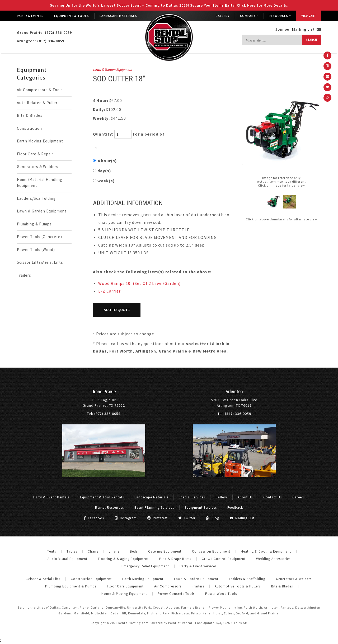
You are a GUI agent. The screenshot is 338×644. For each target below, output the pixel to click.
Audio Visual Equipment (67, 559)
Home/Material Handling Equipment (40, 183)
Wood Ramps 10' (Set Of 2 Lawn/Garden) (139, 283)
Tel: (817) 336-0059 (234, 414)
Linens (114, 551)
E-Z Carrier (109, 291)
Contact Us (273, 497)
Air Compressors (168, 586)
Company (249, 16)
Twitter (187, 518)
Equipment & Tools (72, 16)
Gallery (222, 16)
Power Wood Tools (221, 594)
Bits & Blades (30, 115)
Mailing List (242, 518)
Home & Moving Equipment (124, 594)
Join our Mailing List (298, 29)
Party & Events (30, 16)
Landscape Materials (118, 16)
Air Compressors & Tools (40, 90)
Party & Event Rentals (51, 497)
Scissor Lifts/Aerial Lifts (40, 262)
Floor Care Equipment (125, 586)
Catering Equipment (165, 551)
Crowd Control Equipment (224, 559)
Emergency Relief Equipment (145, 566)
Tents (52, 551)
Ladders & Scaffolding (247, 579)
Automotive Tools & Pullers (238, 586)
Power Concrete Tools (176, 594)
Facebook (94, 518)
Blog (213, 518)
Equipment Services (201, 508)
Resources (280, 16)
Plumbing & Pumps (34, 224)
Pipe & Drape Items (175, 559)
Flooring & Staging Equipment (123, 559)
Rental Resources (109, 508)
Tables (72, 551)
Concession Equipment (211, 551)
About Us (245, 497)
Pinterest (158, 518)
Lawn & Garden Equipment (42, 211)
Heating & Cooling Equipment (266, 551)
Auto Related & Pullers (38, 103)
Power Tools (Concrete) (39, 237)
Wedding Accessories (273, 559)
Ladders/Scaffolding (36, 198)
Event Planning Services (154, 508)
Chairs (93, 551)
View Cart (309, 16)
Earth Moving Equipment (40, 141)
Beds (134, 551)
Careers (299, 497)
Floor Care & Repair (35, 154)
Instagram (126, 518)
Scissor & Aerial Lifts (43, 579)
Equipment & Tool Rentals (102, 497)
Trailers (24, 275)
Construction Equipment (91, 579)
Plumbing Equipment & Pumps (71, 586)
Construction (29, 128)
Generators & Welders (38, 167)
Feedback (235, 508)
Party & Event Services (198, 566)
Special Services (192, 497)
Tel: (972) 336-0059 (104, 414)
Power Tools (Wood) (36, 250)
